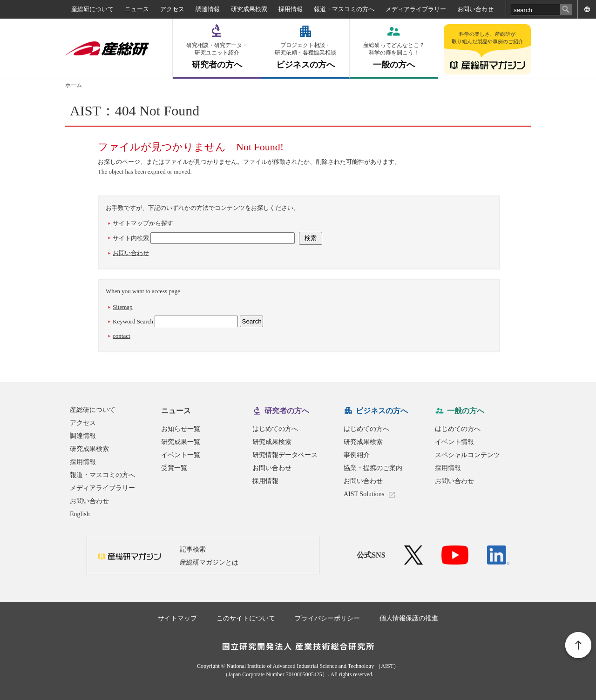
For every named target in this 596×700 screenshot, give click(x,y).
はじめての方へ (275, 429)
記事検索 (193, 549)
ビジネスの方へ (305, 56)
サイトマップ (177, 618)
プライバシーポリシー (327, 618)
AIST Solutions (364, 494)
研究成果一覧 (181, 442)
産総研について (92, 9)
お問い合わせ (475, 9)
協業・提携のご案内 (373, 468)
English (80, 514)
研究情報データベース (285, 455)
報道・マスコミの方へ (344, 9)
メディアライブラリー (416, 9)
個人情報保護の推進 (409, 618)
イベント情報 (454, 442)
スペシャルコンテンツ (467, 455)
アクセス (172, 9)
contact (122, 336)
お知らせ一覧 (181, 429)
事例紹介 (357, 455)
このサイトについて (246, 618)
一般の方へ (394, 56)
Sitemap (123, 307)
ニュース (137, 9)
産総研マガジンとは (209, 562)
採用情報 (291, 9)
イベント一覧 (181, 455)
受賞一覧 (174, 468)
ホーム (74, 85)
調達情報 (208, 9)
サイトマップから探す (143, 223)
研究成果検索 (249, 9)
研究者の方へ (217, 56)
